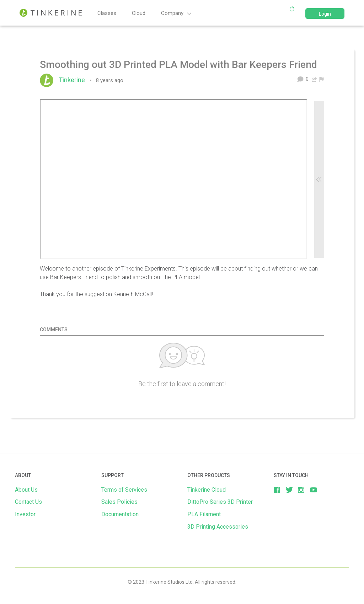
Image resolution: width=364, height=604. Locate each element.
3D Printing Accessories (218, 527)
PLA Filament (204, 514)
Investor (25, 514)
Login (325, 14)
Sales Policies (119, 502)
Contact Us (28, 502)
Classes (107, 13)
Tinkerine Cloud (207, 490)
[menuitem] (322, 79)
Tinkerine (74, 80)
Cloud (139, 13)
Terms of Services (124, 490)
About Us (26, 490)
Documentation (120, 514)
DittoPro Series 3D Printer (220, 502)
